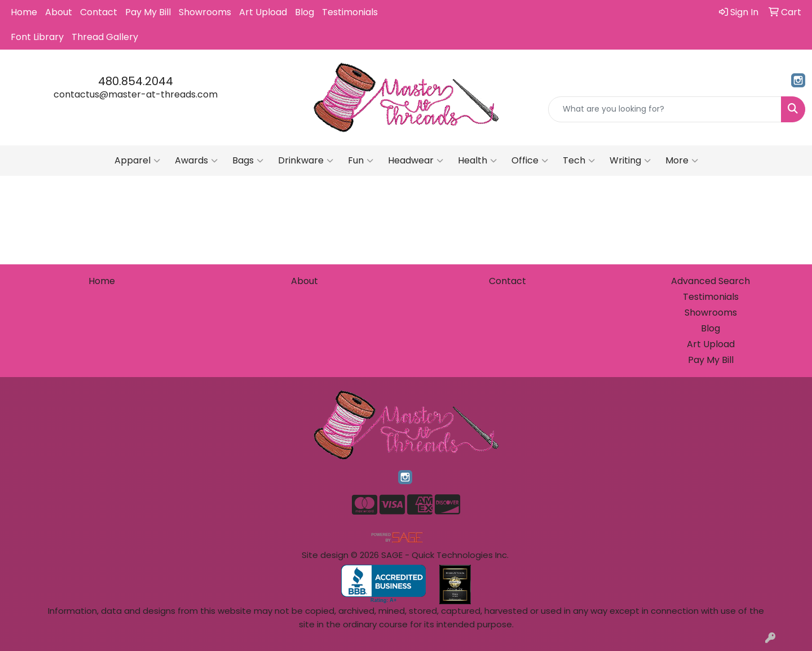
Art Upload (263, 12)
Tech (579, 161)
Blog (304, 12)
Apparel (137, 161)
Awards (196, 161)
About (59, 12)
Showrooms (205, 12)
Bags (248, 161)
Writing (630, 161)
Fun (361, 161)
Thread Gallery (105, 37)
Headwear (416, 161)
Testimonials (350, 12)
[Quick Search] (665, 109)
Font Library (37, 37)
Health (477, 161)
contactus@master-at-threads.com (136, 94)
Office (530, 161)
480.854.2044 (136, 81)
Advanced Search (710, 281)
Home (24, 12)
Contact (99, 12)
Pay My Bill (148, 12)
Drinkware (306, 161)
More (682, 161)
